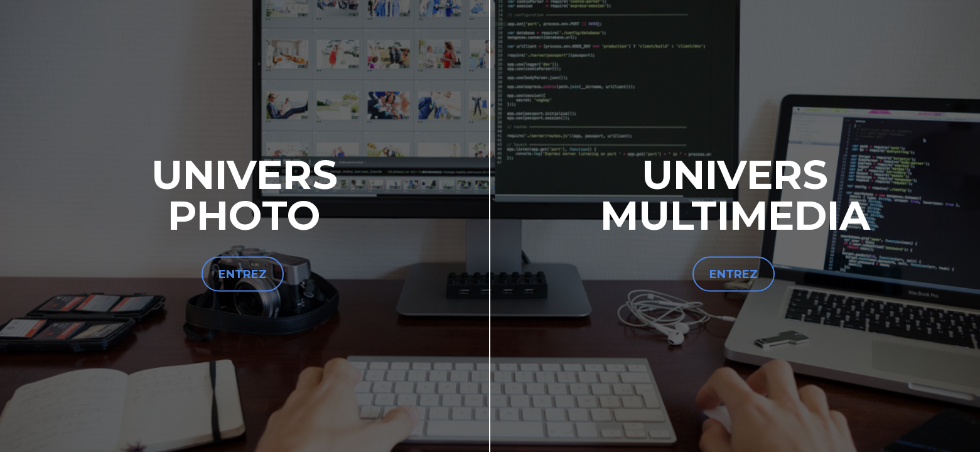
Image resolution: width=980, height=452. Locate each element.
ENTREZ (243, 274)
